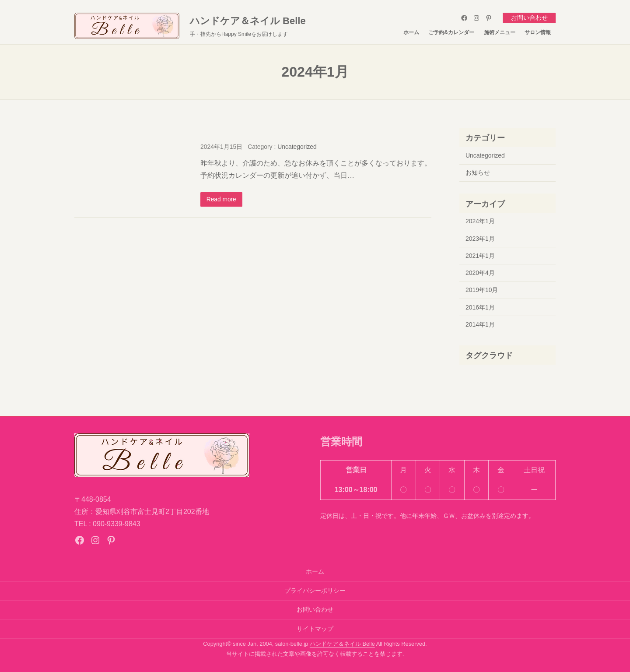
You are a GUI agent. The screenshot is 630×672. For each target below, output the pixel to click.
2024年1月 (480, 221)
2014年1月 (480, 324)
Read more (222, 199)
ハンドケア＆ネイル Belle (248, 20)
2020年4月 (480, 272)
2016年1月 (480, 307)
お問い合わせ (529, 18)
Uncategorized (297, 146)
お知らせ (478, 172)
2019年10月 (482, 290)
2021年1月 (480, 255)
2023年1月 (480, 238)
